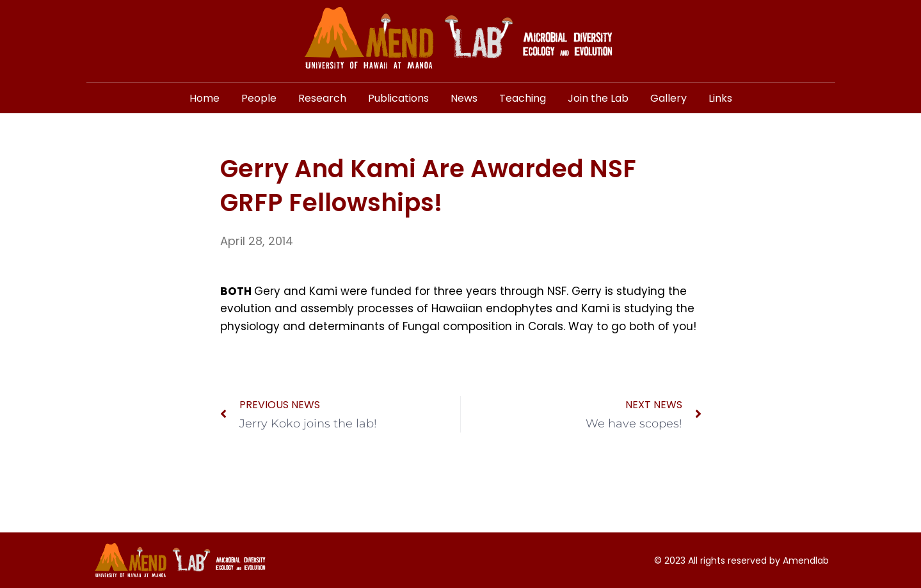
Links (720, 98)
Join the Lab (598, 98)
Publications (398, 98)
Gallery (669, 98)
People (259, 98)
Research (322, 98)
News (464, 98)
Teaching (523, 98)
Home (204, 98)
